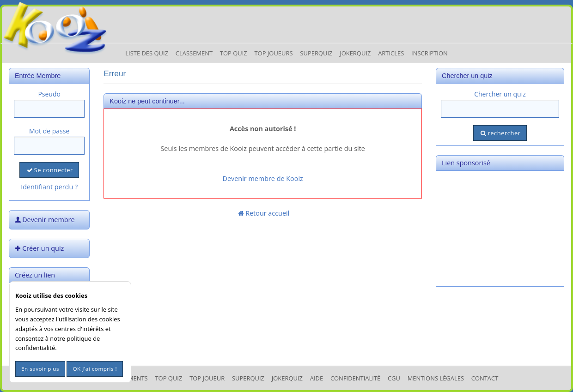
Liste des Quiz (147, 53)
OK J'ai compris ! (95, 369)
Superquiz (316, 53)
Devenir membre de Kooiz (263, 178)
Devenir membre (44, 220)
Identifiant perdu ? (49, 187)
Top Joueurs (273, 53)
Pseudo (49, 94)
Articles (391, 53)
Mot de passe (49, 131)
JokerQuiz (355, 53)
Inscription (430, 53)
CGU (394, 378)
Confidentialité (355, 378)
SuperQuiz (248, 378)
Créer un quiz (38, 248)
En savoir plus (40, 369)
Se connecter (49, 170)
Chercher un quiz (500, 94)
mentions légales (436, 378)
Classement (194, 53)
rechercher (500, 133)
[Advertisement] (500, 229)
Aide (317, 378)
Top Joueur (207, 378)
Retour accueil (263, 213)
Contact (485, 378)
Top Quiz (234, 53)
